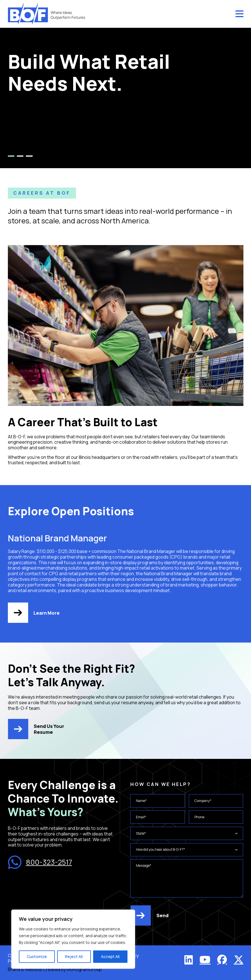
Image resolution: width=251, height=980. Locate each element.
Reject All (74, 956)
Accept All (110, 956)
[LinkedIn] (189, 959)
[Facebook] (222, 959)
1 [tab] (11, 156)
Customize (37, 956)
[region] (73, 939)
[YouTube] (205, 959)
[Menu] (239, 14)
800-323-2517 (40, 862)
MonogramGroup (84, 969)
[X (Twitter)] (239, 959)
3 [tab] (29, 156)
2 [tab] (20, 156)
